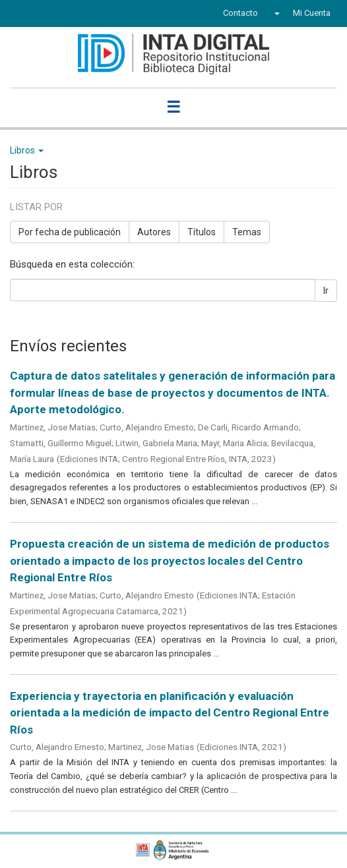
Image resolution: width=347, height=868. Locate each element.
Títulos (202, 232)
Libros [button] (27, 150)
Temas (247, 232)
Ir (326, 291)
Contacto (240, 13)
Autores (154, 232)
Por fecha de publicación (70, 232)
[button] (275, 13)
